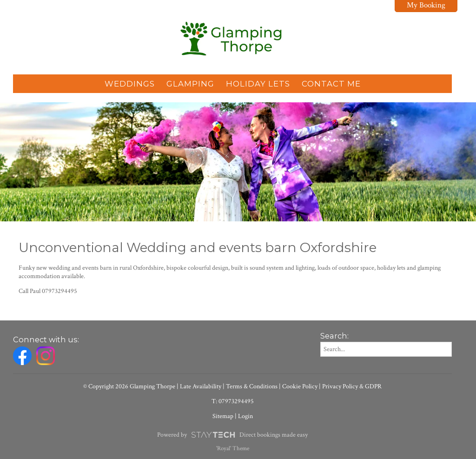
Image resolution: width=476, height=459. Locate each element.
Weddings (130, 84)
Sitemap (223, 416)
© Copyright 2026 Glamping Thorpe (129, 386)
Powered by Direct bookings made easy (232, 435)
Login (245, 416)
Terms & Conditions (252, 386)
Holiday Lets (258, 84)
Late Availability (201, 386)
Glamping (190, 84)
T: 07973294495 (233, 401)
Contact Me (331, 84)
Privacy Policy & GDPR (352, 386)
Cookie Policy (300, 386)
